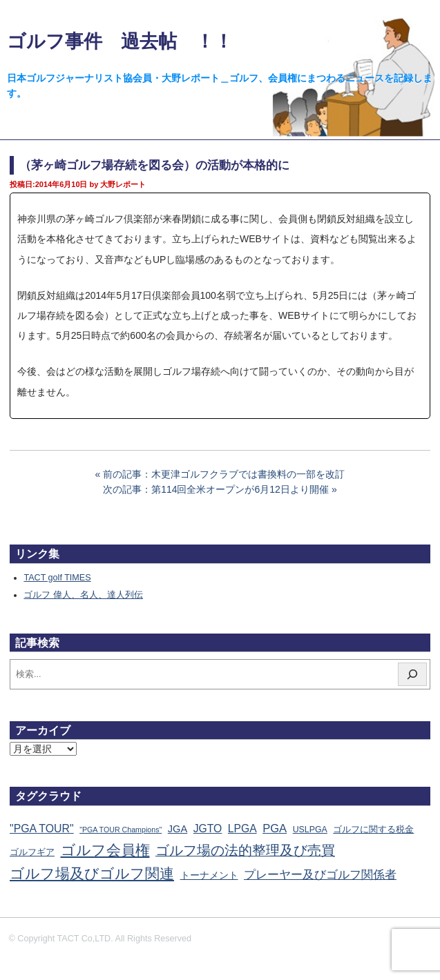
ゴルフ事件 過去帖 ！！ (120, 41)
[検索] (412, 674)
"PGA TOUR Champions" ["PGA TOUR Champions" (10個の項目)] (121, 830)
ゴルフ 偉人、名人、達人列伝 (83, 595)
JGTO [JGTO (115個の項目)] (208, 829)
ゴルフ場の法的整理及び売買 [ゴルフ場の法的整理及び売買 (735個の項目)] (245, 850)
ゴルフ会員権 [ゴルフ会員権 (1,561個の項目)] (105, 850)
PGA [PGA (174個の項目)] (275, 829)
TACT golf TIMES (57, 578)
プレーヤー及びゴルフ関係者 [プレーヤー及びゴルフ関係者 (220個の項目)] (320, 875)
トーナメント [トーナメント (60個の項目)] (209, 875)
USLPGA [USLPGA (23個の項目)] (310, 830)
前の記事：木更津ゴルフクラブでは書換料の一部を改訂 (224, 474)
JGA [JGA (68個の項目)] (178, 829)
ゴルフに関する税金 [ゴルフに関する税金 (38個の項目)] (373, 829)
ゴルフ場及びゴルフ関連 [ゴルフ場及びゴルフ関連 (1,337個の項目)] (92, 873)
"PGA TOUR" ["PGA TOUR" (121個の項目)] (42, 829)
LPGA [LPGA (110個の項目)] (242, 829)
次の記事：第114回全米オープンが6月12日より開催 (216, 489)
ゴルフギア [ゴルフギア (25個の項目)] (32, 852)
